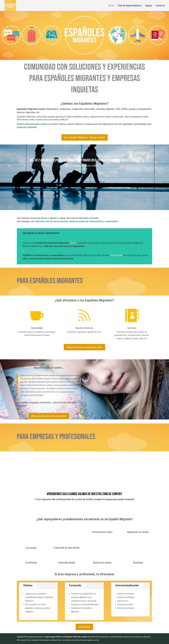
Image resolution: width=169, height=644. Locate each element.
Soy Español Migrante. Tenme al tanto (85, 137)
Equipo (149, 6)
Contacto (160, 6)
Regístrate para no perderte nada (84, 347)
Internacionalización (127, 585)
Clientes (28, 585)
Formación (75, 585)
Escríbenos (84, 627)
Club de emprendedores (130, 6)
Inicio (111, 6)
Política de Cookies (80, 637)
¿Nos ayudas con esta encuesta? (49, 416)
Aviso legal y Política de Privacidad (59, 637)
